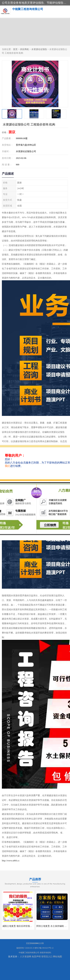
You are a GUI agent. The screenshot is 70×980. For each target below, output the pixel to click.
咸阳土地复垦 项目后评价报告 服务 (20, 926)
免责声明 (36, 957)
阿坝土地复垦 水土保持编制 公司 (53, 926)
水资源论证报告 (39, 49)
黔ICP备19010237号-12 (44, 948)
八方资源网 (26, 957)
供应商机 (24, 49)
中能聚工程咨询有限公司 (29, 953)
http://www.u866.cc (11, 861)
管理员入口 (47, 957)
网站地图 (57, 957)
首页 (15, 49)
